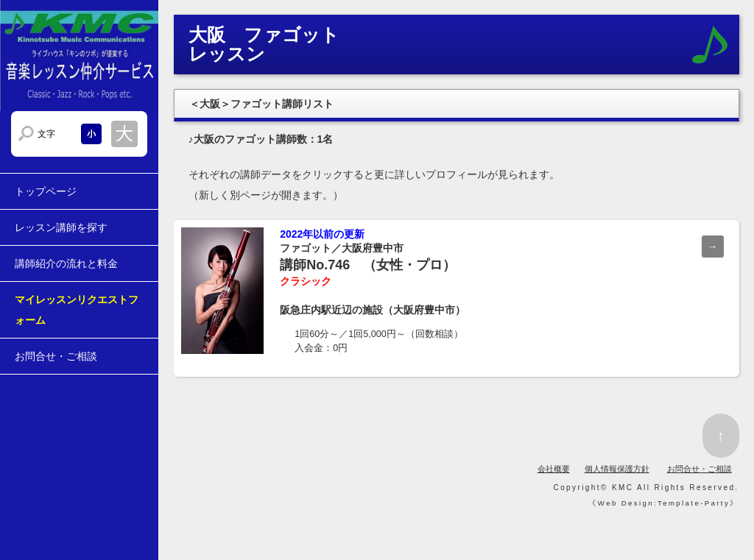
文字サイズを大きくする (124, 134)
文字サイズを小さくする (91, 134)
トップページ (46, 191)
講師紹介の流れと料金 (66, 263)
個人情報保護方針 (617, 469)
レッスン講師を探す (61, 227)
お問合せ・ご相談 (56, 356)
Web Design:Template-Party (664, 503)
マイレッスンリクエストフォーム (77, 310)
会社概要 (554, 469)
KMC (623, 488)
